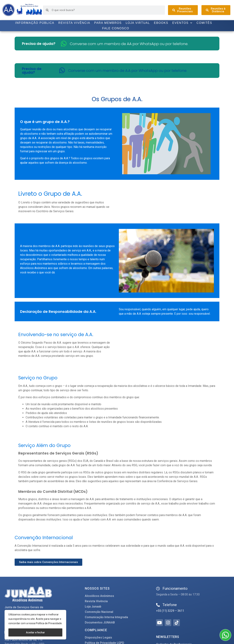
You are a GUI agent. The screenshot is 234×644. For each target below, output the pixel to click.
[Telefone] (158, 605)
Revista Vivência (74, 23)
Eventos (182, 23)
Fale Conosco (116, 28)
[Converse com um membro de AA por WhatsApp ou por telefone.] (64, 44)
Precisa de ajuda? (39, 44)
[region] (35, 625)
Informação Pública (35, 23)
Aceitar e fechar (35, 632)
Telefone (170, 605)
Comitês (204, 23)
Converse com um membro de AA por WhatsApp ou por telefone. (129, 44)
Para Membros (108, 23)
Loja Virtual (138, 23)
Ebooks (161, 23)
